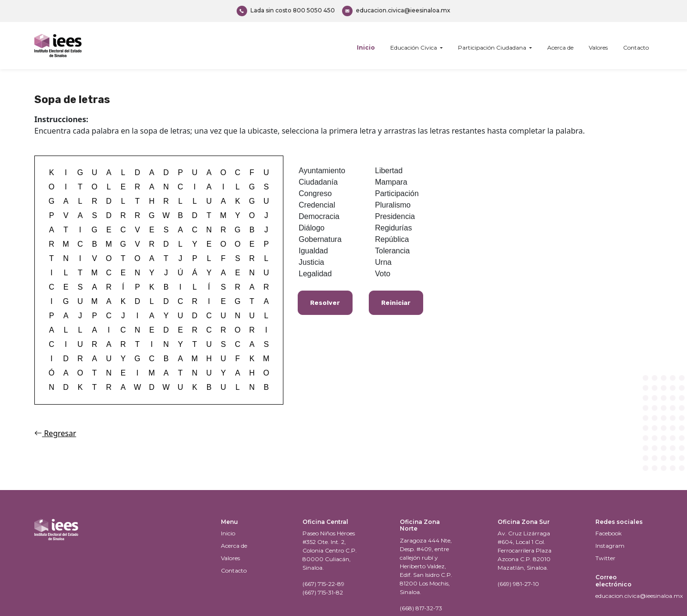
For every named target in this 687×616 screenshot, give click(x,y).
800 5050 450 (286, 11)
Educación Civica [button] (414, 47)
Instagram (610, 546)
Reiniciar (396, 303)
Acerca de (560, 47)
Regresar (55, 433)
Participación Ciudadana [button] (493, 47)
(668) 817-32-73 (421, 608)
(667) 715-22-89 (323, 584)
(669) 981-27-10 (518, 584)
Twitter (605, 558)
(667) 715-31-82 (323, 592)
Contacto (636, 47)
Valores (598, 47)
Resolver (325, 303)
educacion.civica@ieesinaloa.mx (396, 11)
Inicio (366, 47)
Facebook (609, 533)
